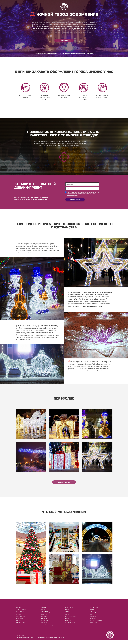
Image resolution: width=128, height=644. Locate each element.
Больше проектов (64, 485)
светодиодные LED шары (82, 301)
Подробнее (64, 40)
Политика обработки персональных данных (50, 641)
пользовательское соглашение (80, 193)
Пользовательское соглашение (25, 641)
